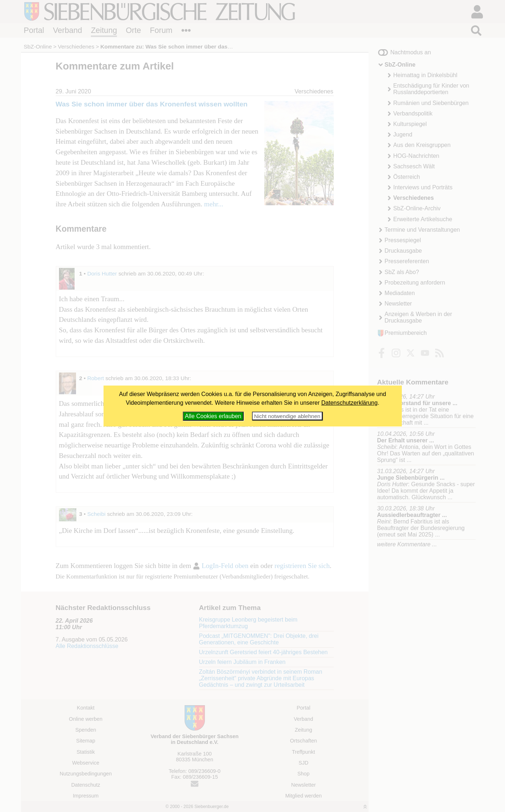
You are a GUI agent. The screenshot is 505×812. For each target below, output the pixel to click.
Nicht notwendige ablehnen (287, 416)
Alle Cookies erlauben (213, 416)
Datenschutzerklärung (350, 403)
